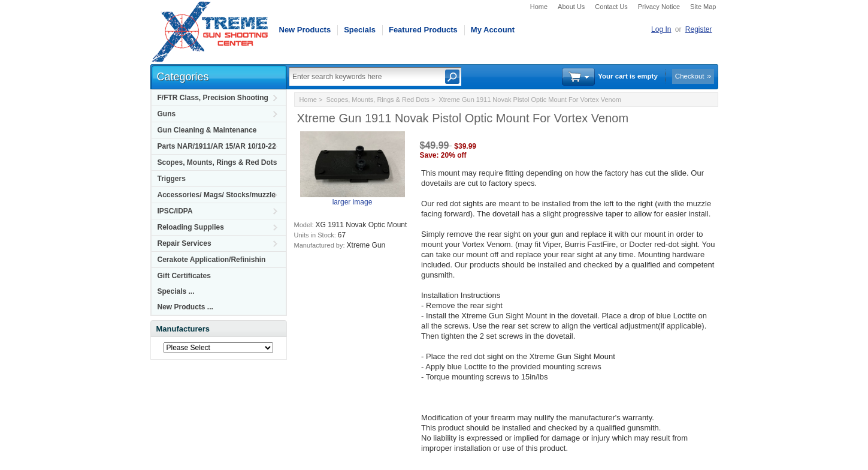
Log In (661, 29)
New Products (305, 30)
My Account (493, 30)
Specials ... (176, 291)
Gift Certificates (184, 276)
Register (699, 29)
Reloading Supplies (191, 227)
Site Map (703, 7)
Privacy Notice (659, 7)
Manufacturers (183, 329)
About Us (571, 7)
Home (539, 7)
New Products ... (185, 307)
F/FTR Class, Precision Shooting (213, 98)
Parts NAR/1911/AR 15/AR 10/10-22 (217, 146)
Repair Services (185, 243)
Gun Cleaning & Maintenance (207, 130)
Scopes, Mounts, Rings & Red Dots (217, 162)
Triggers (172, 179)
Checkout (690, 76)
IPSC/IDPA (175, 211)
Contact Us (611, 7)
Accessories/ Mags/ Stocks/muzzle (217, 195)
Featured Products (423, 30)
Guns (167, 114)
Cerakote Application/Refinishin (212, 260)
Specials (360, 30)
